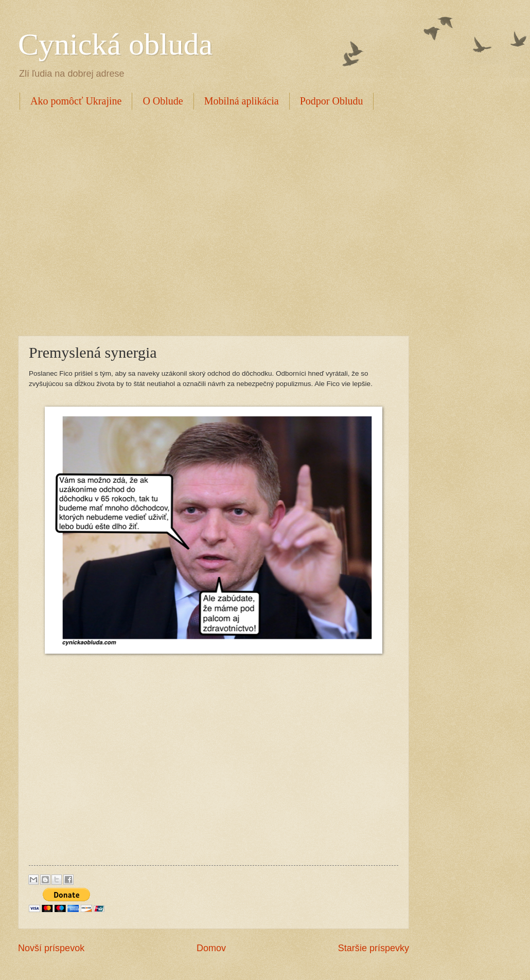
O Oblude (163, 101)
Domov (211, 948)
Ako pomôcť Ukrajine (76, 101)
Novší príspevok (51, 948)
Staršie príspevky (374, 948)
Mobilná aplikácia (242, 101)
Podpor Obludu (332, 101)
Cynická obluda (115, 44)
